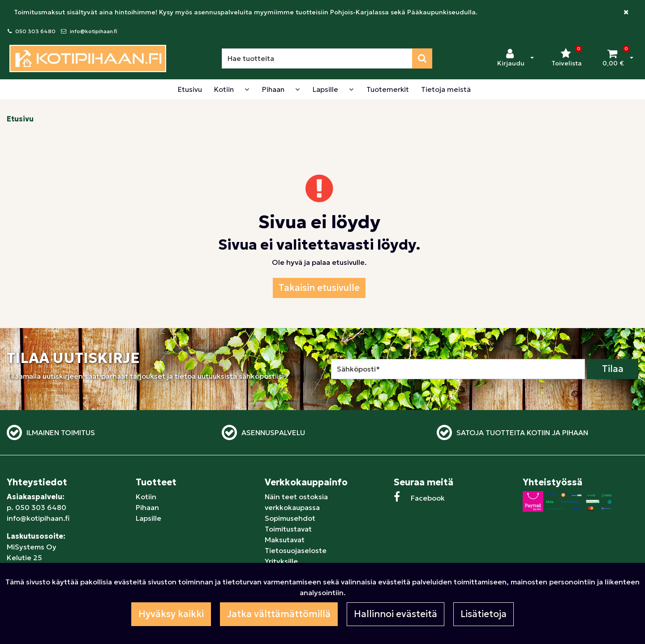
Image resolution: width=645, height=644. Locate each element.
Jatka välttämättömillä (279, 614)
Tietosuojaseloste (296, 550)
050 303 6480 (35, 31)
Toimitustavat (288, 529)
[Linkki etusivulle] (88, 58)
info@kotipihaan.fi (94, 31)
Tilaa (613, 369)
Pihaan (147, 507)
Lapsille (148, 518)
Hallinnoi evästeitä (396, 614)
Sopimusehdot (290, 518)
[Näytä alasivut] (247, 89)
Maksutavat (285, 540)
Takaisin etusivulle (319, 288)
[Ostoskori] (613, 58)
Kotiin (146, 497)
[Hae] (317, 58)
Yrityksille (281, 561)
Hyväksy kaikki (171, 614)
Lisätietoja (484, 614)
